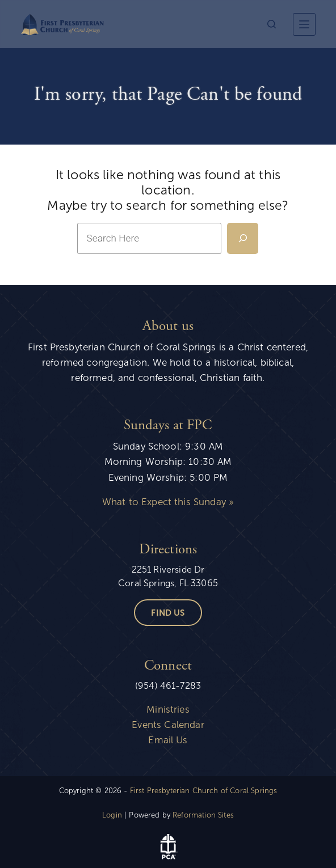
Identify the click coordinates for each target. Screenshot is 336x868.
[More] (304, 24)
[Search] (272, 24)
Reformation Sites (203, 815)
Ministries (168, 710)
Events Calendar (168, 725)
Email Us (168, 740)
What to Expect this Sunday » (168, 502)
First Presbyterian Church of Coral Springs (204, 791)
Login (112, 815)
